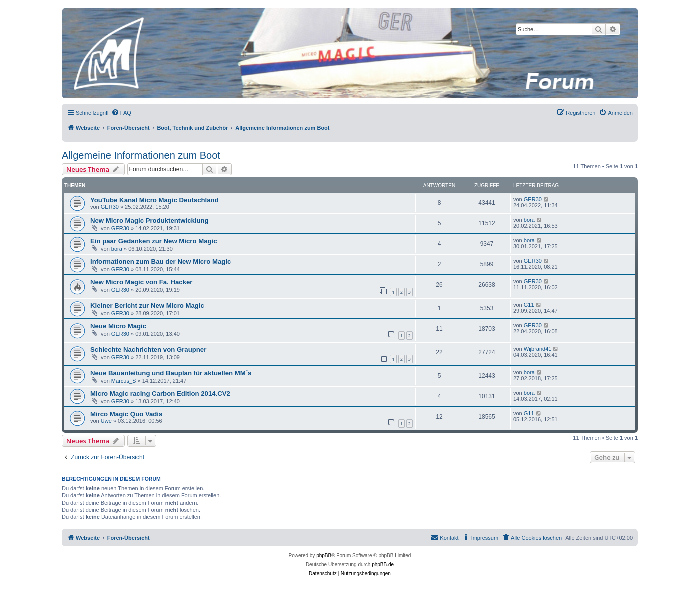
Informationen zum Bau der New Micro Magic (161, 262)
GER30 (110, 207)
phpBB (324, 555)
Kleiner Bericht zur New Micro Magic (147, 305)
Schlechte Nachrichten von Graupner (148, 349)
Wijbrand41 (538, 349)
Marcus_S (124, 381)
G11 (529, 305)
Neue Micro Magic (118, 326)
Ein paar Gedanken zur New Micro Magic (154, 241)
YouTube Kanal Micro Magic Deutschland (155, 200)
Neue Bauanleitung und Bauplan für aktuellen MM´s (171, 373)
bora (529, 220)
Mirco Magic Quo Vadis (126, 414)
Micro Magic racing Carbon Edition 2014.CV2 (160, 393)
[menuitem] (121, 113)
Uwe (106, 421)
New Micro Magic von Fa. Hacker (141, 282)
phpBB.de (383, 564)
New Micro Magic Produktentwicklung (150, 221)
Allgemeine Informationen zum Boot (141, 155)
